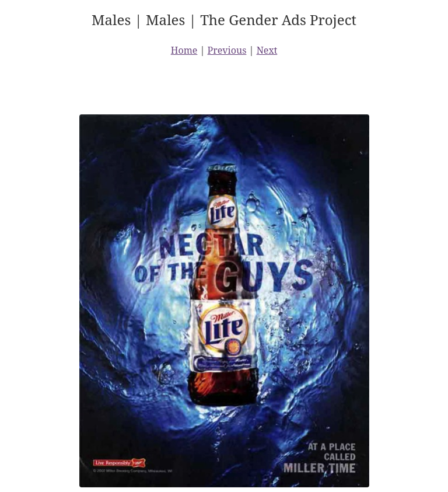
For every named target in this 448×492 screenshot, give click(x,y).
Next (267, 50)
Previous (227, 50)
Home (184, 50)
